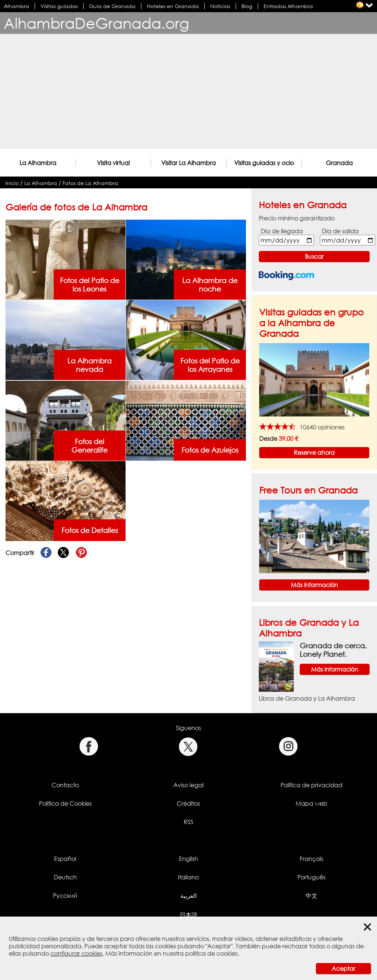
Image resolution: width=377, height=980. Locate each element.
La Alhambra (38, 163)
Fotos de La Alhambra (90, 183)
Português (311, 877)
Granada (339, 163)
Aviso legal (188, 785)
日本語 (188, 915)
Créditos (188, 803)
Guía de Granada (112, 6)
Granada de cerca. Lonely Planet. (333, 650)
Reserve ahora (314, 453)
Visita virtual (113, 163)
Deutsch (65, 877)
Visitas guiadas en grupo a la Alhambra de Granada (311, 323)
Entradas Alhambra (288, 6)
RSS (188, 822)
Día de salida (340, 231)
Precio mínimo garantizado (297, 218)
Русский (65, 896)
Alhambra (16, 6)
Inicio (12, 183)
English (188, 859)
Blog (247, 6)
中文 (311, 896)
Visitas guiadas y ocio (264, 163)
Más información (314, 585)
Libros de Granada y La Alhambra (307, 698)
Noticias (220, 6)
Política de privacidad (311, 785)
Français (311, 859)
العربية (188, 896)
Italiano (188, 877)
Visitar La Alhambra (188, 163)
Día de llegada (282, 231)
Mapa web (311, 803)
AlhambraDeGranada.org (96, 23)
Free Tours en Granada (308, 490)
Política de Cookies (65, 803)
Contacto (65, 785)
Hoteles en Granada (173, 6)
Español (65, 859)
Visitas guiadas (59, 6)
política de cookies (211, 953)
